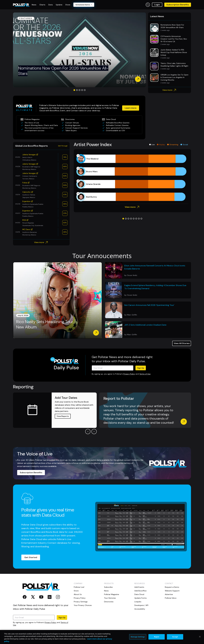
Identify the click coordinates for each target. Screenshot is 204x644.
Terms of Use (145, 374)
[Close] (200, 637)
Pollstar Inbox (171, 598)
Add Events (139, 587)
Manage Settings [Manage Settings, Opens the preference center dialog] (138, 637)
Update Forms (141, 598)
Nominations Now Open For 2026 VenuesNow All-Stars (63, 71)
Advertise (169, 594)
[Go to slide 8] (141, 219)
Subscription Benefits (178, 5)
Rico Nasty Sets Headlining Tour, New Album (45, 324)
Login (157, 5)
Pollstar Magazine (112, 594)
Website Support (172, 591)
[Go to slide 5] (85, 90)
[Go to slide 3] (79, 90)
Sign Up (141, 368)
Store (76, 591)
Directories (109, 602)
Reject (157, 637)
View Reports (63, 416)
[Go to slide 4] (82, 90)
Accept (175, 637)
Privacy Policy (129, 374)
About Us (78, 594)
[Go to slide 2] (77, 90)
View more (170, 90)
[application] (132, 178)
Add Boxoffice (140, 591)
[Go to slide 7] (139, 219)
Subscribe (108, 587)
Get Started (31, 557)
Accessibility (140, 609)
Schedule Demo (84, 5)
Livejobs (138, 602)
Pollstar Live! (79, 587)
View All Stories (182, 343)
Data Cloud (139, 594)
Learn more (131, 108)
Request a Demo (172, 587)
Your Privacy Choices (83, 605)
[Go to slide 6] (136, 219)
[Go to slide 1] (74, 90)
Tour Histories (110, 598)
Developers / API (141, 605)
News (106, 591)
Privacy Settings (81, 602)
